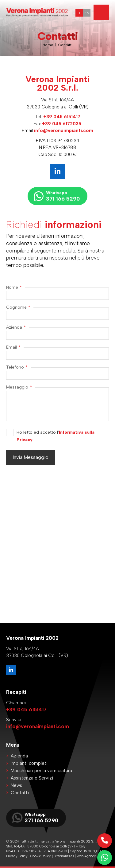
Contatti (65, 45)
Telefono (17, 367)
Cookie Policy (41, 856)
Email (13, 347)
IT (79, 13)
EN (87, 13)
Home (48, 45)
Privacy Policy (17, 856)
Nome (14, 287)
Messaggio (19, 387)
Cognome (18, 307)
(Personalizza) (63, 856)
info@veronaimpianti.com (64, 131)
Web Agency (86, 856)
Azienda (16, 327)
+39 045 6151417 (62, 117)
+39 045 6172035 (62, 124)
